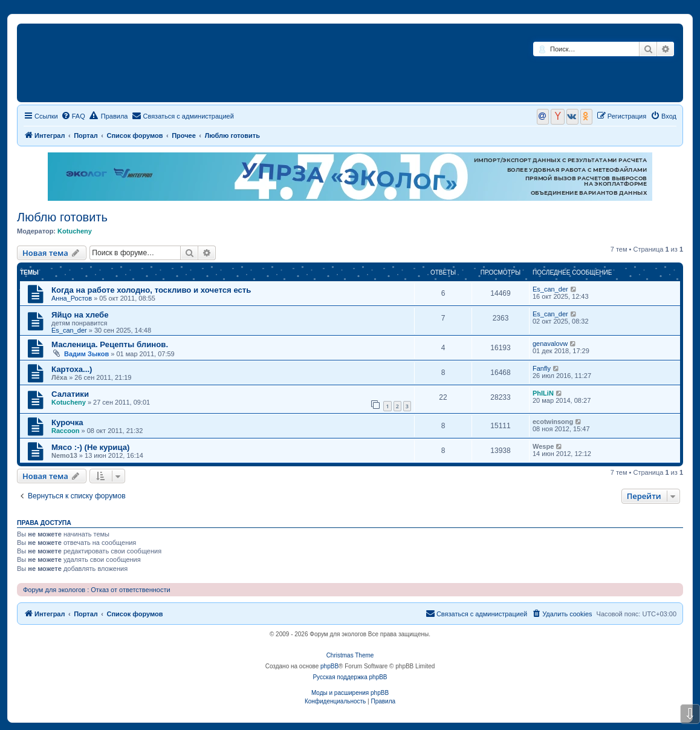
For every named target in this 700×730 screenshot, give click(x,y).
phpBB (329, 666)
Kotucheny (75, 231)
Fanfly (542, 368)
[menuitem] (73, 116)
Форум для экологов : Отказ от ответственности (97, 590)
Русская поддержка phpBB (350, 677)
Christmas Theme (350, 655)
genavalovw (550, 344)
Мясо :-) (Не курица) (90, 447)
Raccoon (65, 431)
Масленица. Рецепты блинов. (110, 344)
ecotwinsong (553, 422)
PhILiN (543, 393)
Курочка (67, 422)
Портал (86, 135)
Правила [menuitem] (109, 116)
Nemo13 (64, 455)
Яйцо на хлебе (80, 315)
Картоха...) (72, 369)
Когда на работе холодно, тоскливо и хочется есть (151, 290)
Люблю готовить (62, 217)
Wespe (543, 446)
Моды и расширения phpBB (350, 693)
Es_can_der (550, 289)
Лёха (59, 377)
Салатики (70, 394)
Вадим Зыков (86, 354)
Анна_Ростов (72, 298)
